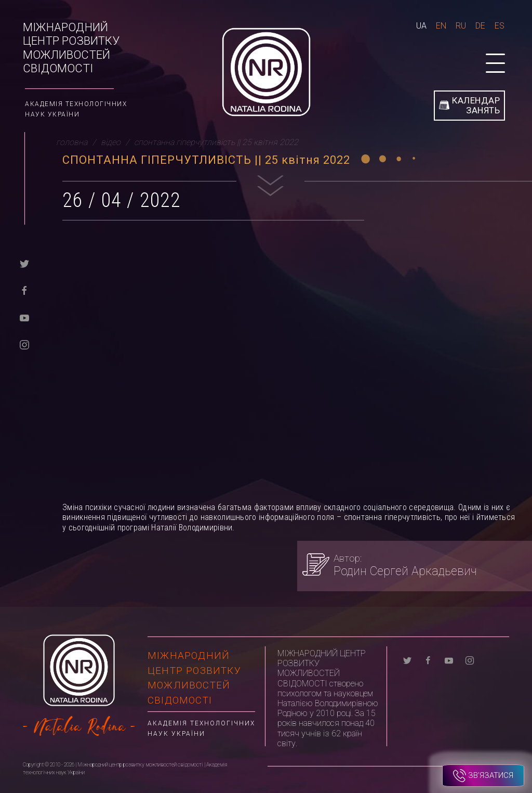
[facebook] (24, 290)
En (441, 26)
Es (500, 26)
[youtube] (24, 317)
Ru (461, 26)
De (480, 26)
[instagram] (24, 344)
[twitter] (24, 263)
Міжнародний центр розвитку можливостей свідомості (71, 48)
